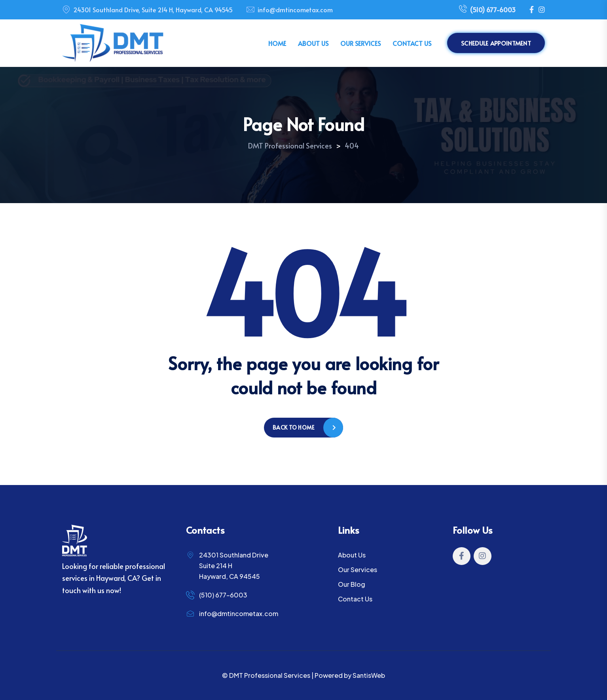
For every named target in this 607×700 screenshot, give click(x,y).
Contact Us (412, 43)
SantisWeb (369, 675)
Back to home (293, 427)
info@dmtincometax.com (295, 10)
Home (277, 43)
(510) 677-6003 (487, 10)
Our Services (360, 43)
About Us (313, 43)
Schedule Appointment (496, 43)
